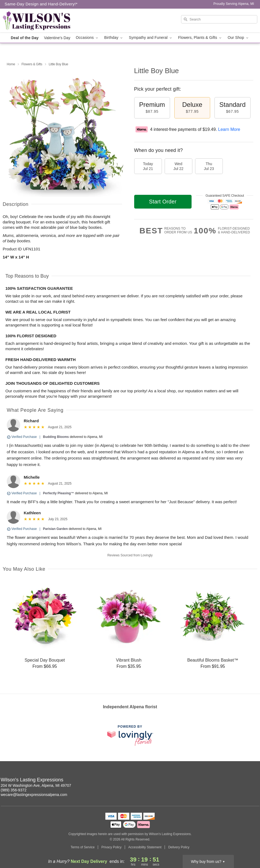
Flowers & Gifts (32, 64)
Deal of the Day (25, 38)
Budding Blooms (56, 437)
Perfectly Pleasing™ (59, 493)
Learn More (229, 129)
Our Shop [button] (238, 38)
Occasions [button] (87, 38)
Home (11, 64)
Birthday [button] (114, 38)
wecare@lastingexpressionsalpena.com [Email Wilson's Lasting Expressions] (34, 795)
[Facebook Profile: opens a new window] (256, 781)
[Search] (219, 19)
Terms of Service (83, 847)
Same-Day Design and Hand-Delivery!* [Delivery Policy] (41, 4)
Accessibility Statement (145, 847)
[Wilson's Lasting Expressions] (41, 21)
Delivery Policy (179, 847)
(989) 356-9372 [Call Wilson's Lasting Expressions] (14, 790)
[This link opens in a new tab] (130, 735)
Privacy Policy (111, 847)
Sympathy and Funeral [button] (151, 38)
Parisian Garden (56, 529)
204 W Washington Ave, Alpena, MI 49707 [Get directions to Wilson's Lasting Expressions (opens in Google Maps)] (36, 785)
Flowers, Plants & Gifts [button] (200, 38)
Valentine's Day (57, 38)
